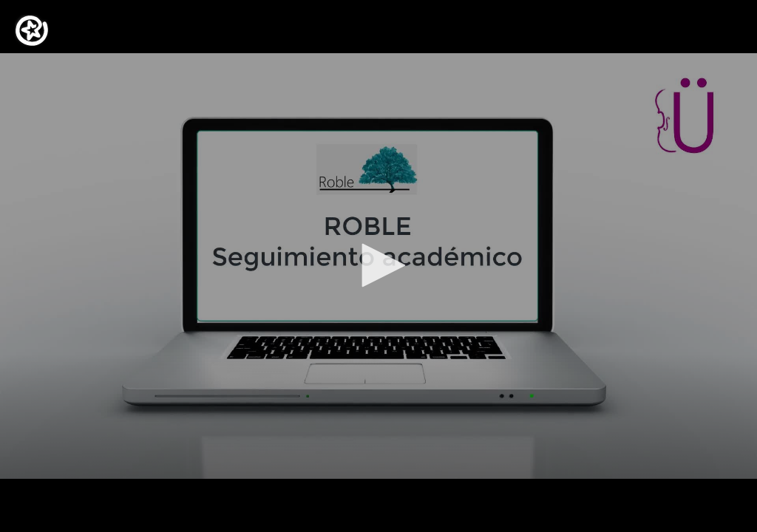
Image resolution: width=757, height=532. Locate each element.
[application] (378, 266)
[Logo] (32, 31)
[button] (378, 265)
